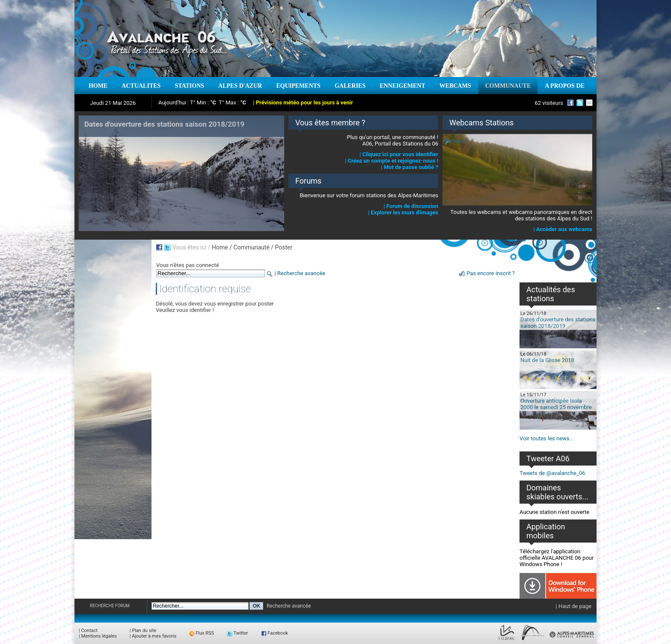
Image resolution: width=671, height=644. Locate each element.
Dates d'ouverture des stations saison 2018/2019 (558, 323)
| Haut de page (574, 606)
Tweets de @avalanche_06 (552, 473)
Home (220, 247)
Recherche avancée (301, 273)
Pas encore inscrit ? (491, 273)
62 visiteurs (549, 103)
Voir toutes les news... (547, 438)
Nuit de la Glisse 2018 (547, 360)
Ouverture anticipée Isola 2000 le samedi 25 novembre (556, 404)
